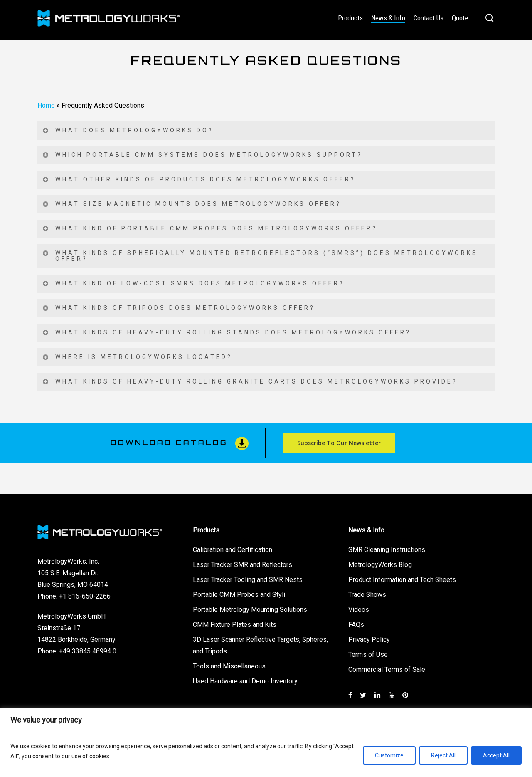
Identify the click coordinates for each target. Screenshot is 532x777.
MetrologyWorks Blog (380, 565)
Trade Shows (367, 595)
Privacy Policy (369, 640)
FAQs (356, 625)
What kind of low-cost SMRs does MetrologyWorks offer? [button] (194, 283)
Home (46, 105)
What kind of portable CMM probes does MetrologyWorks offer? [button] (210, 228)
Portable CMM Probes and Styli (239, 595)
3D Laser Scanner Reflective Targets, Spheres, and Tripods (260, 645)
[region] (266, 742)
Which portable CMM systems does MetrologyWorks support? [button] (203, 155)
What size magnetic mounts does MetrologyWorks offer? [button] (192, 204)
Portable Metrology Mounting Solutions (250, 610)
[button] (339, 443)
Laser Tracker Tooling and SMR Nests (248, 580)
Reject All (443, 755)
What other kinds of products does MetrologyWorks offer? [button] (199, 179)
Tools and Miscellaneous (229, 666)
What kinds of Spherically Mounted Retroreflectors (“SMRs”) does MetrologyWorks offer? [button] (260, 256)
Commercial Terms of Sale (387, 669)
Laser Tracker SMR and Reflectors (243, 565)
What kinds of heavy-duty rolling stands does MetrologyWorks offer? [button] (227, 332)
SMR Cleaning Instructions (387, 550)
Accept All (496, 755)
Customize (389, 755)
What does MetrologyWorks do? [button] (128, 130)
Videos (359, 610)
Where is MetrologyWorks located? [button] (138, 357)
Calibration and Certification (233, 550)
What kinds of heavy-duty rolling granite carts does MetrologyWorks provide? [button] (250, 381)
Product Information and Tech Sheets (402, 580)
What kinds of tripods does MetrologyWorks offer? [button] (179, 308)
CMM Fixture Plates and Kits (235, 625)
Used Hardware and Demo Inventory (245, 681)
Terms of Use (368, 655)
